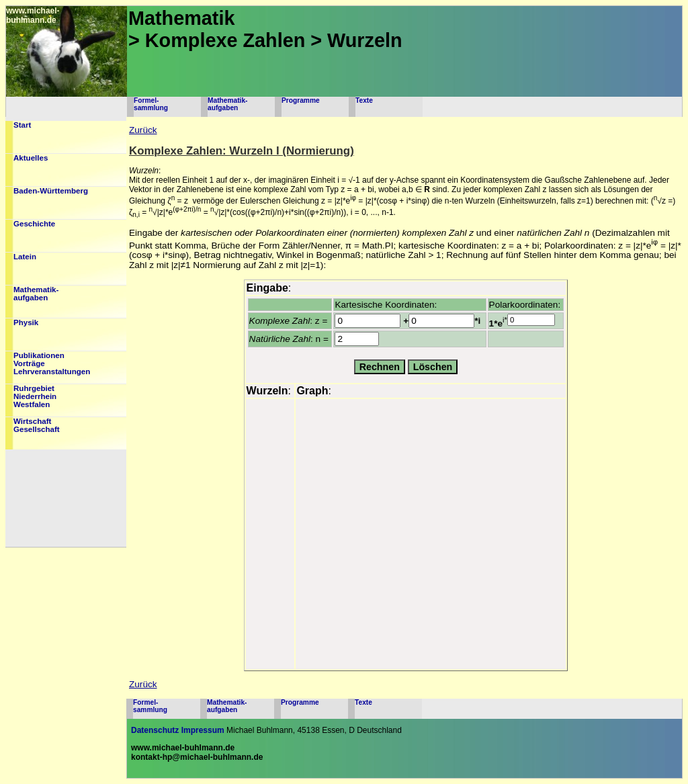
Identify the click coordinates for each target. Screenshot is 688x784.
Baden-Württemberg (51, 191)
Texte (364, 100)
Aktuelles (31, 158)
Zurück (143, 130)
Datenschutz (155, 730)
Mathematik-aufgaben (227, 104)
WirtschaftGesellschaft (37, 425)
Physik (26, 322)
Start (22, 125)
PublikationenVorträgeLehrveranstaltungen (52, 363)
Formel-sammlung (151, 104)
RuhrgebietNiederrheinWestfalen (35, 396)
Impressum (203, 730)
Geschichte (34, 224)
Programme (301, 100)
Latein (25, 257)
